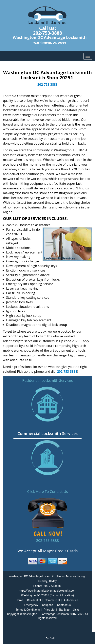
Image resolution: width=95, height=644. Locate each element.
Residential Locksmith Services (47, 380)
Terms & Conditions (28, 610)
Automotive (71, 600)
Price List (49, 610)
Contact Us (64, 605)
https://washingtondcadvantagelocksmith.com (47, 591)
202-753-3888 (47, 33)
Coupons (47, 605)
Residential (34, 600)
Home (19, 600)
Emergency (31, 605)
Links (76, 610)
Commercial (52, 600)
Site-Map (64, 610)
